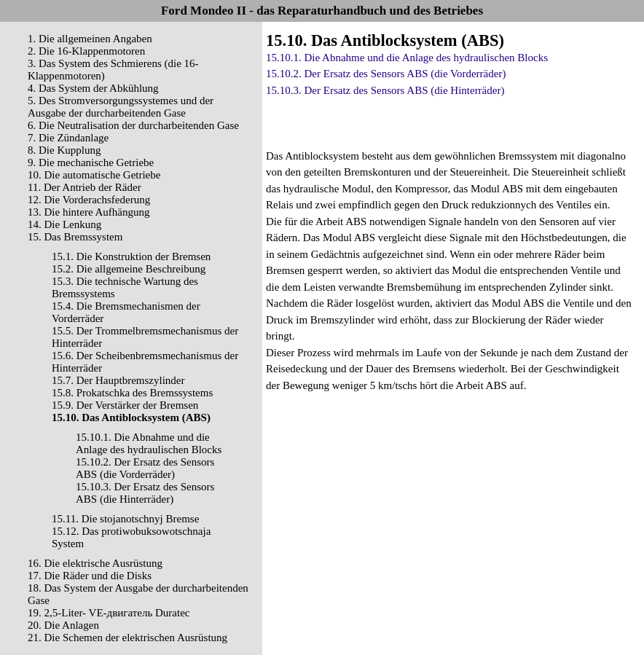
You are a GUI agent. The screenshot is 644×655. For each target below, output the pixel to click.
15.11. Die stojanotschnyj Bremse (125, 519)
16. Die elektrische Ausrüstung (95, 563)
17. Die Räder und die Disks (90, 576)
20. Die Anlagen (63, 625)
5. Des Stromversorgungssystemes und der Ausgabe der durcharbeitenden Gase (121, 107)
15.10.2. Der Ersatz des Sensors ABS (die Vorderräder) (145, 468)
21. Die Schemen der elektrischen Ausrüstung (127, 638)
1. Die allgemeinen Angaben (90, 39)
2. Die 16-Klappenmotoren (86, 51)
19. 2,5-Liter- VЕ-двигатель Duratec (109, 613)
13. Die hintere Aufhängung (89, 212)
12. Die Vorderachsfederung (89, 200)
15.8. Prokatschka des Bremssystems (132, 393)
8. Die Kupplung (64, 150)
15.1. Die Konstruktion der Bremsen (131, 256)
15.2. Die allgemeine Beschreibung (129, 269)
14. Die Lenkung (64, 224)
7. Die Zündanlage (68, 138)
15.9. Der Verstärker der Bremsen (125, 405)
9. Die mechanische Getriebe (91, 162)
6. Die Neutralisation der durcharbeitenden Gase (133, 125)
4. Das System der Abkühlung (93, 88)
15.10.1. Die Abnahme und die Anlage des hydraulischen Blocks (149, 443)
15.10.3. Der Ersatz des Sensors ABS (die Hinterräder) (145, 493)
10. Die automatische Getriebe (94, 175)
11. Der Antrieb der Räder (85, 187)
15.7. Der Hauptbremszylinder (118, 380)
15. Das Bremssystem (75, 237)
